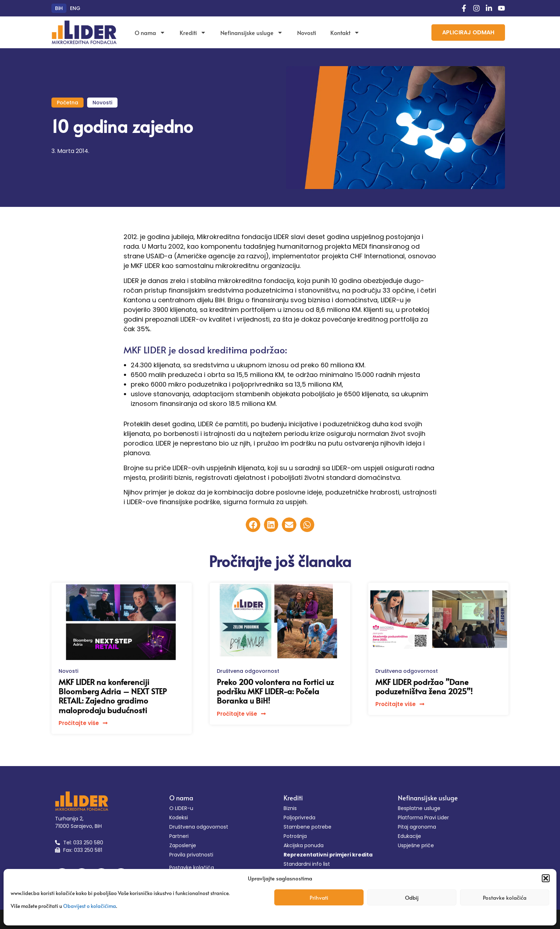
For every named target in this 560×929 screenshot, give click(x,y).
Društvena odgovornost (248, 671)
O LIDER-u (181, 808)
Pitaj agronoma (417, 827)
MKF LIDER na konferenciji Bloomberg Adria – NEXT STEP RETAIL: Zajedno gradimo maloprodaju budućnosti (113, 696)
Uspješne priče (416, 845)
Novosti (307, 33)
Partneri (179, 836)
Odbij (412, 897)
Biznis (290, 808)
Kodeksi (179, 818)
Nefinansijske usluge (252, 33)
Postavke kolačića (505, 897)
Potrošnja (295, 836)
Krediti (193, 33)
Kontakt (345, 33)
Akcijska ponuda (304, 845)
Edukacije (409, 836)
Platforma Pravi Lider (423, 818)
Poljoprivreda (299, 818)
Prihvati (319, 897)
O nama (150, 33)
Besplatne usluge (419, 808)
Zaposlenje (183, 845)
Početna (67, 103)
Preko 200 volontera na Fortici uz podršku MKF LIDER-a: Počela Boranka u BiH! (275, 691)
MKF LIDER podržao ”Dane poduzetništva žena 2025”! (424, 686)
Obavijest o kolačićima (90, 906)
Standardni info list (307, 864)
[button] (546, 878)
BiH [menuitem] (59, 8)
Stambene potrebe (307, 827)
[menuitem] (59, 8)
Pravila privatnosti (191, 855)
